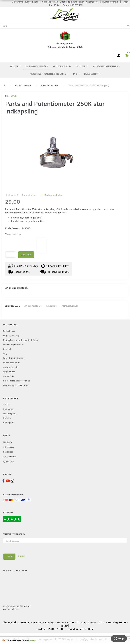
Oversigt (7, 349)
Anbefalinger (33, 306)
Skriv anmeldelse (53, 195)
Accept (33, 640)
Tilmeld (9, 556)
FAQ (5, 353)
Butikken (7, 418)
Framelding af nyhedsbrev (15, 385)
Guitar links (9, 376)
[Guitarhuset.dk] (65, 14)
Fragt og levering (11, 335)
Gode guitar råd (11, 367)
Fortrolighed (9, 331)
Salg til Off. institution (14, 358)
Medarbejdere (10, 413)
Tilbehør (52, 306)
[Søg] (128, 26)
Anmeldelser (70, 306)
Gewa (14, 96)
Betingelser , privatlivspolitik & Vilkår (21, 340)
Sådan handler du (12, 362)
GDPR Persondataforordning (17, 381)
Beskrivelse (12, 306)
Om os (6, 404)
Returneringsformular (13, 344)
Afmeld (22, 556)
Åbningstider (9, 422)
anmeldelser (29, 195)
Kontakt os (8, 409)
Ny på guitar (9, 372)
